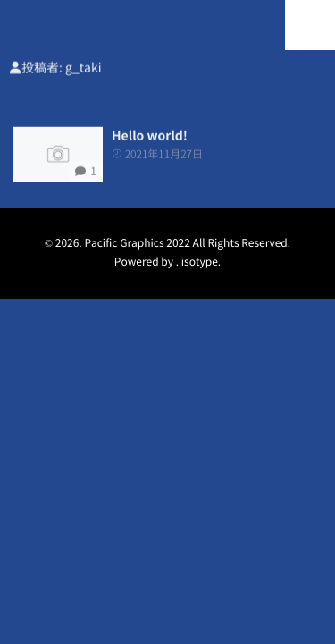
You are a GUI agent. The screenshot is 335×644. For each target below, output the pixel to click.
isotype (200, 262)
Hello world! (150, 136)
